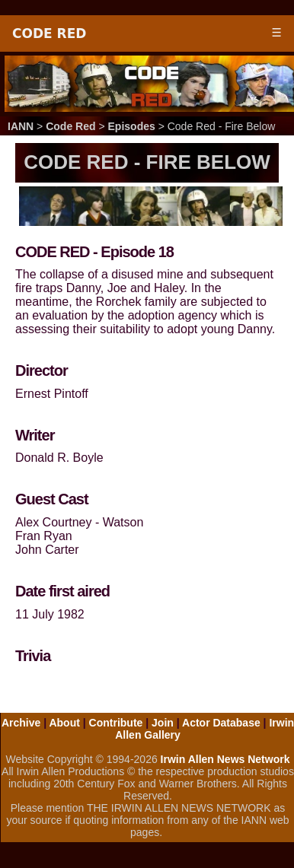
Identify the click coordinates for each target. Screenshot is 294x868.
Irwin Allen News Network (225, 759)
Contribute (116, 723)
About (64, 723)
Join (163, 723)
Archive (21, 723)
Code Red (49, 33)
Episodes (132, 126)
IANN (21, 126)
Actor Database (221, 723)
